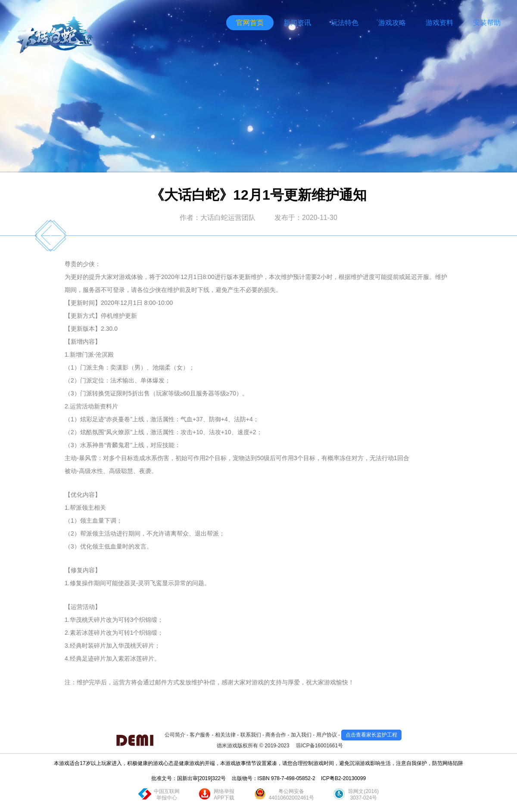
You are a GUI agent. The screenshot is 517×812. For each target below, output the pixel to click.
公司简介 (175, 735)
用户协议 (327, 735)
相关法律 (225, 735)
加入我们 (301, 735)
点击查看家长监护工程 (371, 735)
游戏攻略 (392, 23)
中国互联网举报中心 (167, 795)
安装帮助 (487, 23)
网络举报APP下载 (224, 795)
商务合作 (276, 735)
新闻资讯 (297, 23)
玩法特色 (345, 23)
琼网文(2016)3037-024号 (363, 795)
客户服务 (200, 735)
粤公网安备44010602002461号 (291, 795)
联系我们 (251, 735)
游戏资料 (439, 23)
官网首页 (250, 23)
